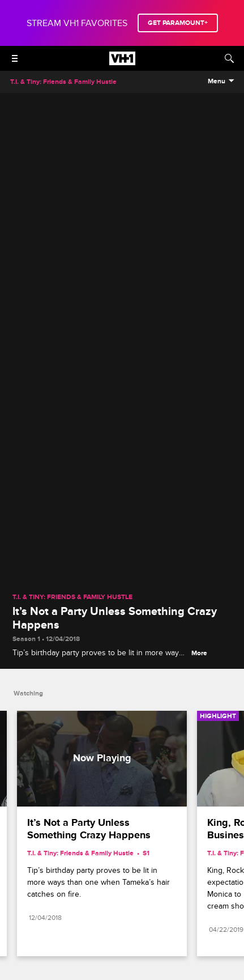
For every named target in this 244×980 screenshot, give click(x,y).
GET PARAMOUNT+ (178, 23)
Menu (217, 82)
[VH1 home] (122, 62)
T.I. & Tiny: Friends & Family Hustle (72, 597)
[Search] (229, 58)
